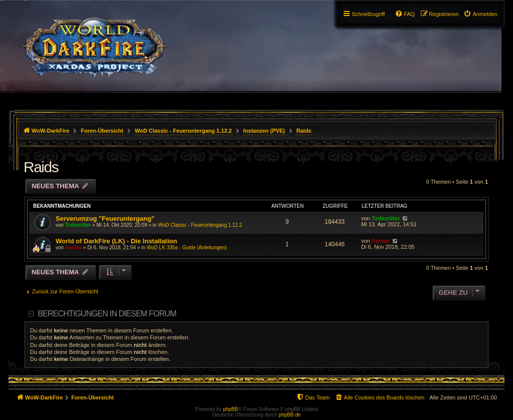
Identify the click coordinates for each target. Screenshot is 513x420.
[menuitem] (480, 14)
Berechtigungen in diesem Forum (107, 314)
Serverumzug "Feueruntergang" (105, 219)
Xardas (73, 248)
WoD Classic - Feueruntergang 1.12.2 (200, 225)
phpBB (230, 409)
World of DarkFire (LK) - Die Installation (116, 241)
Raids (41, 167)
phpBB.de (290, 415)
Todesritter (78, 225)
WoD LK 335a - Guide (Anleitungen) (187, 248)
